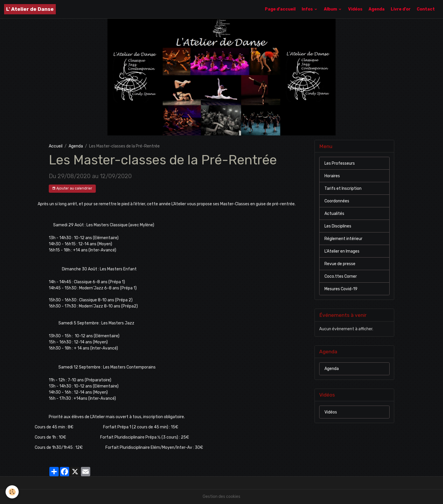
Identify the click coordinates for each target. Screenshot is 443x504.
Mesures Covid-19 (341, 289)
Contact (426, 9)
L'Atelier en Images (342, 251)
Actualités (334, 214)
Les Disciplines (338, 226)
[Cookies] (12, 492)
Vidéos (355, 9)
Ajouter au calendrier (72, 188)
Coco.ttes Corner (341, 276)
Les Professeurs (340, 163)
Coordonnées (337, 201)
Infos (308, 9)
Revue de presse (340, 264)
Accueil (56, 146)
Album (331, 9)
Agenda (377, 9)
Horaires (332, 176)
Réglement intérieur (343, 239)
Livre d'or (401, 9)
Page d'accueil (280, 9)
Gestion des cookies (221, 497)
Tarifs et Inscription (343, 188)
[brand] (30, 9)
